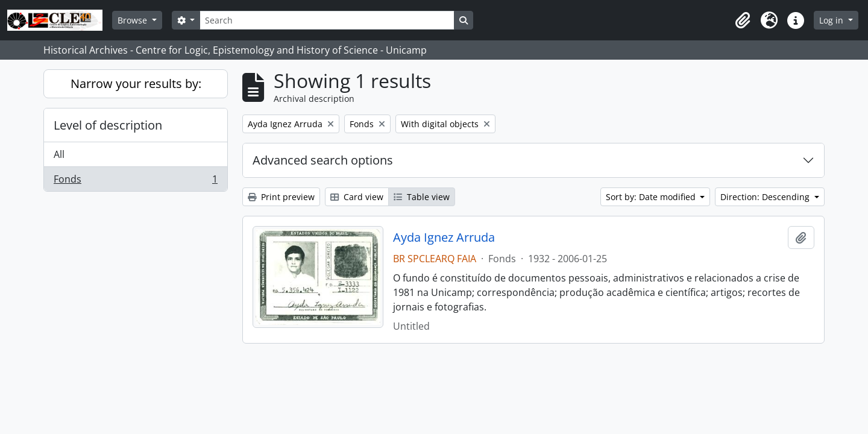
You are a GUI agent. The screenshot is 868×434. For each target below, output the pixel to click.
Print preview (281, 197)
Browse (134, 20)
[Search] (327, 20)
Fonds (135, 181)
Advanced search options (323, 160)
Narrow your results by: (136, 83)
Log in (832, 20)
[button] (743, 20)
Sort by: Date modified (652, 197)
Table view (422, 197)
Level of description (108, 125)
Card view (357, 197)
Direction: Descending (766, 197)
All (59, 154)
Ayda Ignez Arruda (444, 237)
